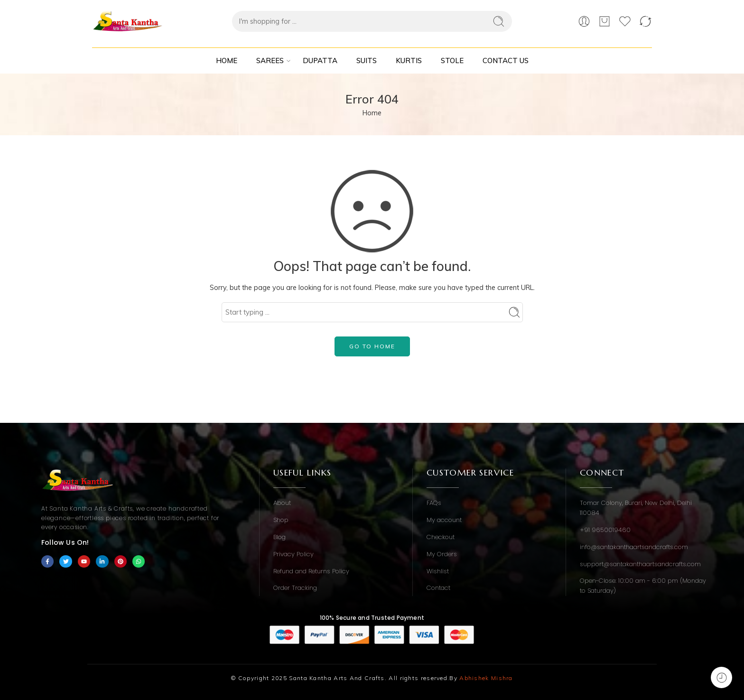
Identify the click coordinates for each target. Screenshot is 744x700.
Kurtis (409, 61)
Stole (452, 61)
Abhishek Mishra (486, 678)
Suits (367, 61)
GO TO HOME (372, 346)
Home (227, 61)
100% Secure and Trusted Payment (372, 618)
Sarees (270, 61)
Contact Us (506, 61)
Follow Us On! (65, 542)
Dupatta (320, 61)
